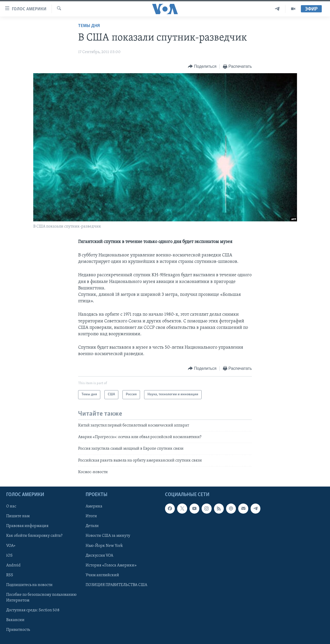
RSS (10, 575)
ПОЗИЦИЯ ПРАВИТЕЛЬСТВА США (116, 585)
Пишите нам (18, 516)
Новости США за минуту (108, 536)
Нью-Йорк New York (104, 546)
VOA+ (11, 546)
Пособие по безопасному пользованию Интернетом (41, 598)
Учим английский (102, 575)
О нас (11, 507)
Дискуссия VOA (99, 556)
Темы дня (89, 26)
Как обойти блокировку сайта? (34, 536)
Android (13, 565)
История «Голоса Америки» (111, 565)
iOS (9, 556)
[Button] (202, 67)
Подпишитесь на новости (29, 585)
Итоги (91, 516)
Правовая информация (27, 526)
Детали (92, 526)
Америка (94, 507)
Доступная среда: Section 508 (33, 610)
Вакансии (15, 620)
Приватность (18, 630)
